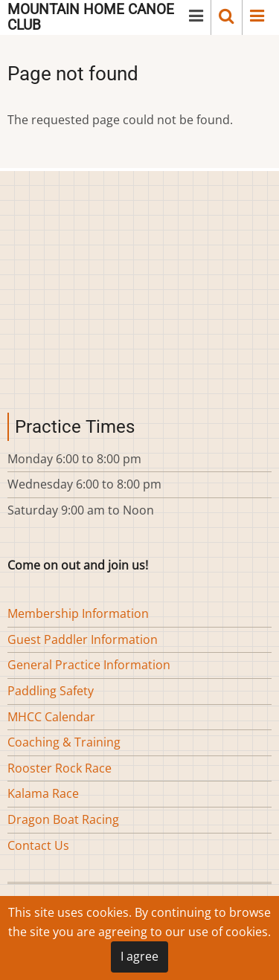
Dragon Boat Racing (63, 819)
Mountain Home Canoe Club (91, 17)
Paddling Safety (51, 691)
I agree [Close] (139, 956)
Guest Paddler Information (83, 639)
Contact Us (38, 845)
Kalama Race (43, 793)
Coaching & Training (64, 742)
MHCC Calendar (51, 717)
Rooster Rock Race (60, 768)
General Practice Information (89, 665)
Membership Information (78, 613)
